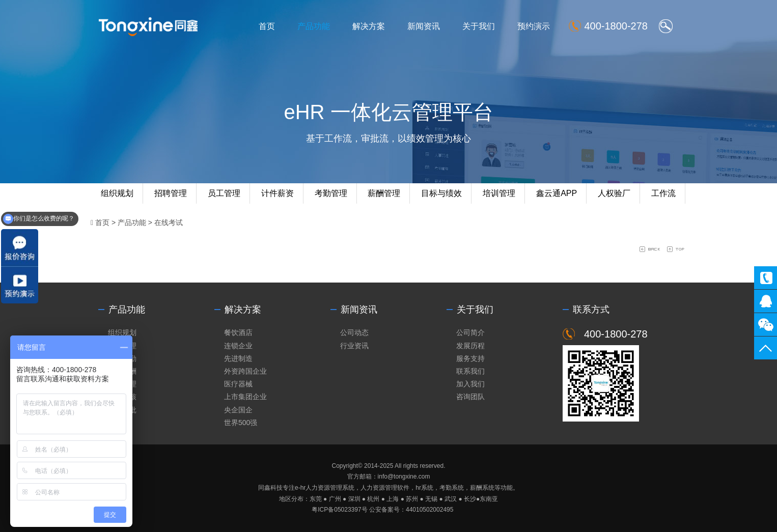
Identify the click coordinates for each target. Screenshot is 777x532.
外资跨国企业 (245, 371)
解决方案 (369, 26)
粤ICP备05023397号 (339, 510)
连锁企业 (238, 346)
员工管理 (224, 193)
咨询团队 (470, 397)
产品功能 (314, 26)
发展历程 (470, 346)
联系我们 (470, 371)
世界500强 (241, 423)
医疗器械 (238, 384)
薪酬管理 (384, 193)
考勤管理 (331, 193)
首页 (267, 26)
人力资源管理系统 (330, 488)
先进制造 (238, 358)
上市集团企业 (245, 397)
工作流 (663, 193)
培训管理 (499, 193)
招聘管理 (171, 193)
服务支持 (470, 358)
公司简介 (470, 332)
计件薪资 (277, 193)
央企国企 (238, 410)
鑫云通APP (557, 193)
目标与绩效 (441, 193)
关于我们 (479, 26)
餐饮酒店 (238, 332)
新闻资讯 (424, 26)
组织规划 (117, 193)
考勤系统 (452, 488)
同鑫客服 (766, 301)
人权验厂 (614, 193)
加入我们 (470, 384)
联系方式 (591, 310)
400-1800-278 (766, 278)
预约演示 (534, 26)
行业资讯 (354, 346)
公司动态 (354, 332)
